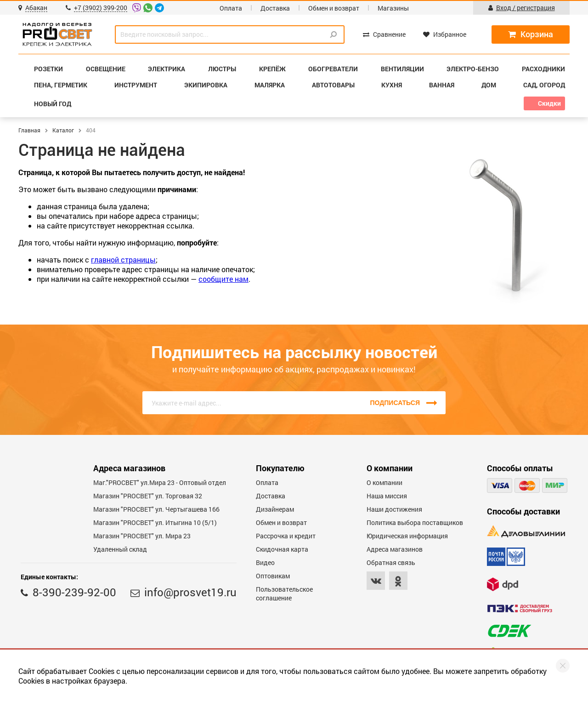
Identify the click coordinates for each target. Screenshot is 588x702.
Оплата (231, 8)
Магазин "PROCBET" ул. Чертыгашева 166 (156, 509)
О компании (384, 482)
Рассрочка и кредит (286, 536)
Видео (265, 562)
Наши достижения (394, 509)
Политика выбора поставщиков (415, 522)
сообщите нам (223, 279)
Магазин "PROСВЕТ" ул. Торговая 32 (148, 496)
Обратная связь (391, 562)
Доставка (275, 8)
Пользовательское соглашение (284, 594)
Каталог (63, 130)
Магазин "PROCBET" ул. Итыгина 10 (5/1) (155, 522)
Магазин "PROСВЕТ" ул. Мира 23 (142, 536)
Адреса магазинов (395, 549)
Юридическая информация (407, 536)
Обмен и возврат (334, 8)
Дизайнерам (275, 509)
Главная (29, 130)
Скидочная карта (282, 549)
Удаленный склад (120, 549)
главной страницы (123, 260)
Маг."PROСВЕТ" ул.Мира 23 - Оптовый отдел (160, 482)
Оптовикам (273, 576)
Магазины (393, 8)
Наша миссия (387, 496)
